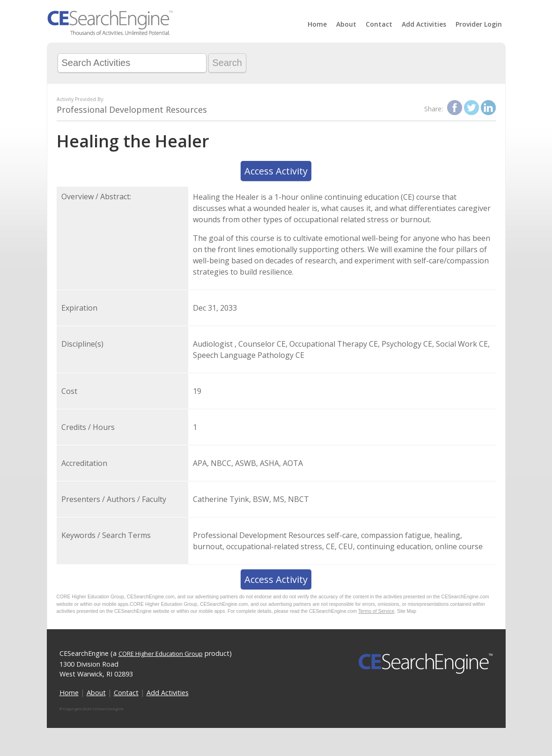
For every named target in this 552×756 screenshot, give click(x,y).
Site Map (407, 611)
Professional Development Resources (132, 109)
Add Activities (424, 24)
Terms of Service (376, 611)
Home (317, 24)
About (346, 24)
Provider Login (479, 24)
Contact (379, 24)
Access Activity (276, 171)
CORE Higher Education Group (161, 654)
